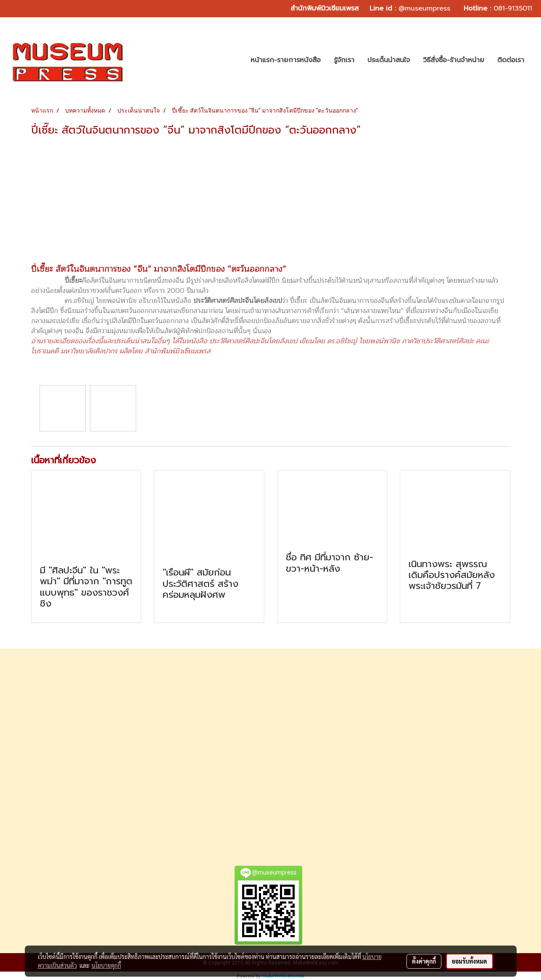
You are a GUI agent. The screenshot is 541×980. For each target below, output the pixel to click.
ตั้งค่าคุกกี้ (424, 961)
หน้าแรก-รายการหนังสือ (286, 60)
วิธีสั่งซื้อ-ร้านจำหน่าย (454, 60)
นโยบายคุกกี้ (106, 965)
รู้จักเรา (344, 60)
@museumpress (424, 8)
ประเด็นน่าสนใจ (389, 60)
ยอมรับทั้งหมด (470, 961)
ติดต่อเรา (511, 60)
